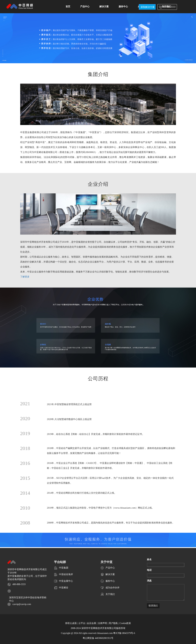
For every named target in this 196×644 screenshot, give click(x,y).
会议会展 (91, 623)
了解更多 (25, 277)
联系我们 (153, 606)
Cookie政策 (125, 623)
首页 (68, 7)
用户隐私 (113, 623)
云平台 (82, 623)
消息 (149, 581)
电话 (149, 570)
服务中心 (123, 7)
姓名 (149, 559)
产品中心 (85, 7)
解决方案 (104, 7)
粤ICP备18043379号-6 (124, 633)
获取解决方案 (148, 7)
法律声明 (102, 623)
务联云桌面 (71, 623)
